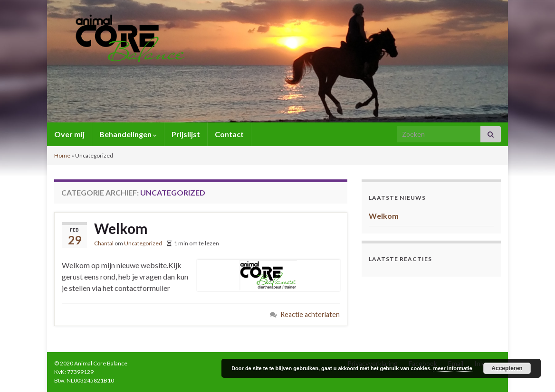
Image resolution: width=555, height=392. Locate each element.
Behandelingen (128, 134)
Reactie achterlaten (310, 314)
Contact (229, 134)
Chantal (104, 243)
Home (62, 155)
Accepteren (507, 368)
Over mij (69, 134)
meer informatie (453, 368)
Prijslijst (186, 134)
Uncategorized (143, 243)
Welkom (121, 228)
